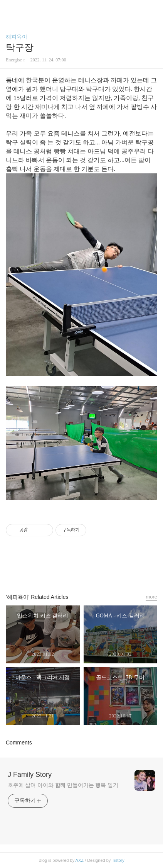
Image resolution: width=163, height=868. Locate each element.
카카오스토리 (82, 568)
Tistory (118, 860)
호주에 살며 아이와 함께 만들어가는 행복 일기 (63, 785)
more (151, 597)
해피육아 (17, 37)
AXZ (80, 860)
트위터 (99, 568)
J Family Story (30, 775)
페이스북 (64, 568)
